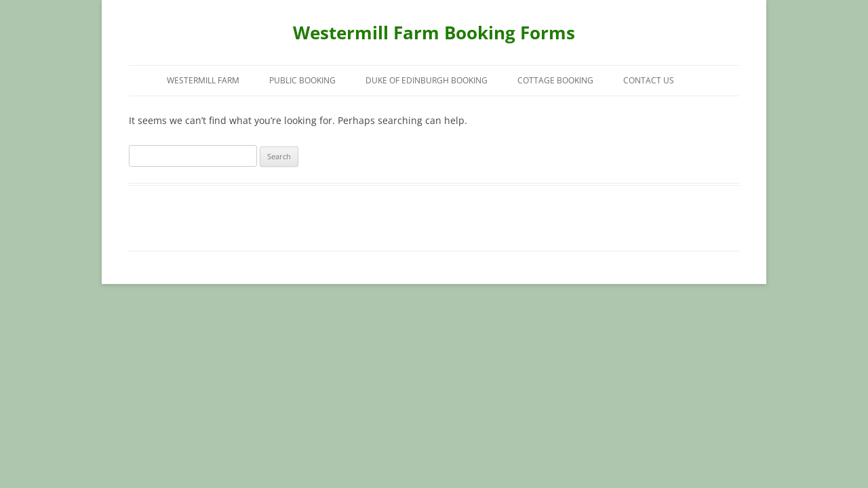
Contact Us (649, 80)
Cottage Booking (555, 80)
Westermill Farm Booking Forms (434, 33)
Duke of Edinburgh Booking (427, 80)
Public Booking (302, 80)
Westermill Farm (203, 80)
